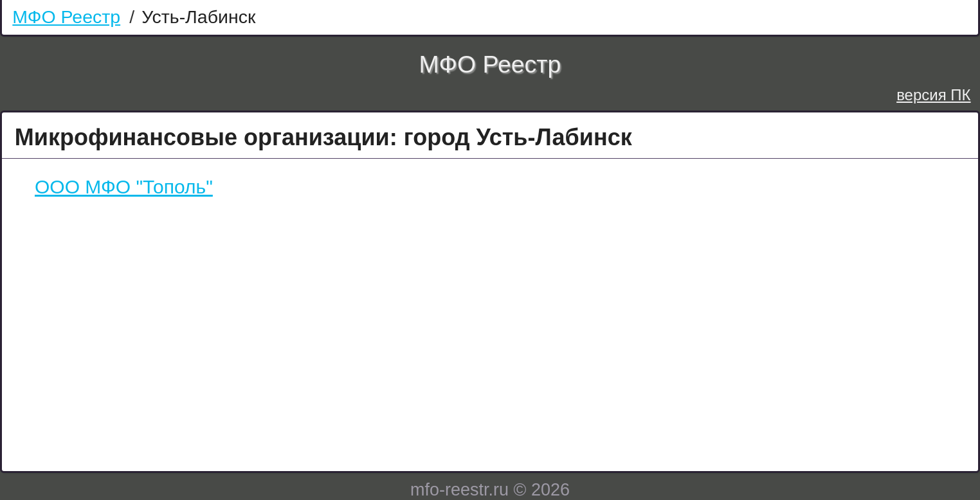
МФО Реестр (66, 17)
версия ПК (933, 95)
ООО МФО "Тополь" (124, 187)
